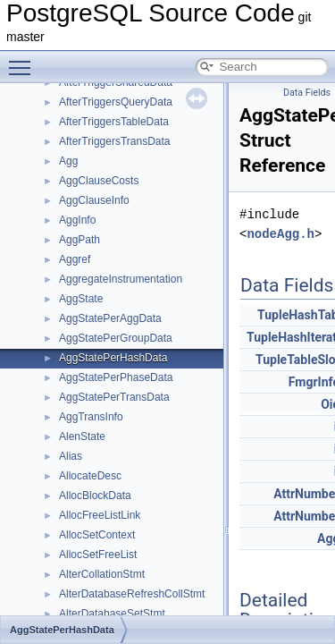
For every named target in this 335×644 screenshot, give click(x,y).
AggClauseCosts (99, 181)
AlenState (82, 436)
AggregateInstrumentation (121, 279)
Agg (68, 161)
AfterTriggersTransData (114, 141)
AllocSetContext (97, 535)
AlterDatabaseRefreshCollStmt (132, 594)
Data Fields (307, 93)
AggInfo (77, 220)
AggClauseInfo (94, 200)
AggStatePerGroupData (116, 338)
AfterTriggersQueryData (116, 102)
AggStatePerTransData (114, 397)
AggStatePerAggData (110, 318)
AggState (81, 299)
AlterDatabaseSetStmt (112, 614)
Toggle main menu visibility (24, 60)
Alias (71, 456)
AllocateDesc (90, 476)
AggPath (80, 240)
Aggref (75, 259)
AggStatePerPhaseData (116, 377)
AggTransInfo (91, 417)
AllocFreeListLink (100, 515)
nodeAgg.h (281, 234)
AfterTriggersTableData (114, 122)
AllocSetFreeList (98, 555)
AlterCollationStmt (102, 574)
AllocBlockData (95, 496)
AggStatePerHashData (113, 358)
